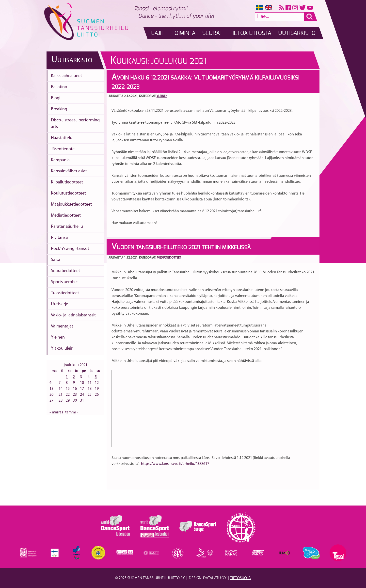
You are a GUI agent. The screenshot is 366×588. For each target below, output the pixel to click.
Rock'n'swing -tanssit (70, 249)
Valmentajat (62, 326)
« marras (56, 412)
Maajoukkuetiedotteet (71, 204)
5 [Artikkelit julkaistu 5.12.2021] (96, 377)
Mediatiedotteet (66, 216)
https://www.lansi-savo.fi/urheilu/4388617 (175, 464)
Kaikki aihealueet (66, 76)
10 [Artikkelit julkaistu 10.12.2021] (82, 383)
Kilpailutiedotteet (67, 182)
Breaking (59, 109)
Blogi (56, 98)
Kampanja (60, 160)
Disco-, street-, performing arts (75, 124)
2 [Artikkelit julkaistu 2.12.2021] (74, 377)
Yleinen (58, 337)
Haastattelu (62, 138)
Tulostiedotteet (65, 293)
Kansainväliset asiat (69, 171)
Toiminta (183, 33)
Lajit (158, 33)
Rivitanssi (60, 238)
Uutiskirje (60, 304)
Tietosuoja (240, 578)
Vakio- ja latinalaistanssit (73, 315)
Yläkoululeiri (62, 349)
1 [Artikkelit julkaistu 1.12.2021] (67, 377)
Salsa (56, 260)
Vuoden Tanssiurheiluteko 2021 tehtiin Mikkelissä (181, 247)
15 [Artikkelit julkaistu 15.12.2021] (68, 389)
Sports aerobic (64, 282)
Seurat (212, 33)
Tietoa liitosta (250, 33)
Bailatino (59, 87)
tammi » (72, 412)
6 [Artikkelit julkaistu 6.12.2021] (50, 383)
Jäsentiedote (63, 149)
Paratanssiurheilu (67, 227)
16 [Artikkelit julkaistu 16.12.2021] (75, 389)
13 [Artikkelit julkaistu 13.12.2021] (51, 389)
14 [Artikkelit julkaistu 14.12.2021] (61, 389)
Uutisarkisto (297, 33)
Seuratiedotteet (65, 271)
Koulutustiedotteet (68, 193)
